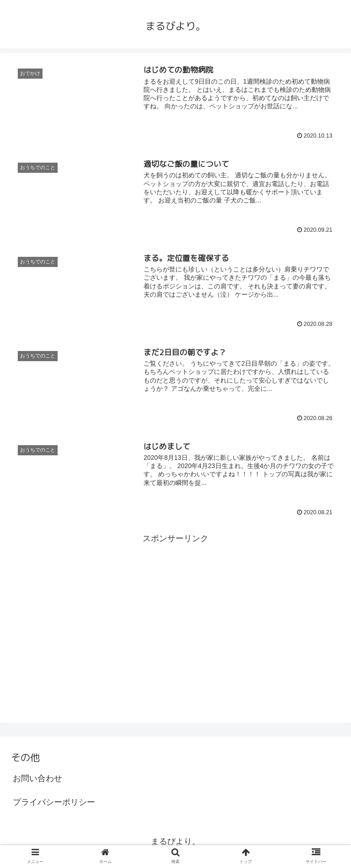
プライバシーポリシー (54, 802)
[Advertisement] (175, 610)
